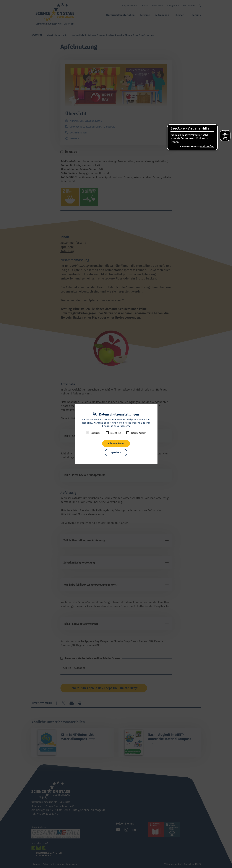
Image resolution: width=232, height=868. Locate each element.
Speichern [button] (116, 453)
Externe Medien (139, 433)
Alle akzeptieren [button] (116, 443)
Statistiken (116, 433)
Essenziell (95, 433)
